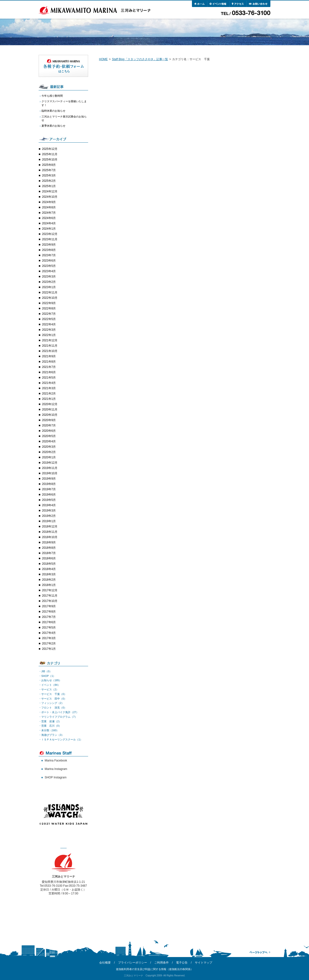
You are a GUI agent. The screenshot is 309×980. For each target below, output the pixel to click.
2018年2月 (49, 580)
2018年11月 (50, 532)
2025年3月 (49, 176)
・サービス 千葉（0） (53, 694)
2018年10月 (50, 537)
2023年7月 (49, 255)
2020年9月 (49, 420)
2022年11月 (50, 293)
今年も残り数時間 (52, 96)
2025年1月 (49, 186)
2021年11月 (50, 346)
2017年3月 (49, 638)
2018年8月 (49, 548)
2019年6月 (49, 495)
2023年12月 (50, 234)
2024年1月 (49, 229)
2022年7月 (49, 314)
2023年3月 (49, 277)
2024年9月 (49, 202)
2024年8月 (49, 207)
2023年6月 (49, 261)
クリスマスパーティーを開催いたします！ (64, 103)
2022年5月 (49, 319)
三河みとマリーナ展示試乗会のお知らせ (64, 118)
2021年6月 (49, 372)
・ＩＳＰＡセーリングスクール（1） (61, 739)
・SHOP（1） (47, 676)
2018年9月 (49, 542)
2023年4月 (49, 271)
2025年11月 (50, 154)
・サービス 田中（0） (53, 699)
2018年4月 (49, 569)
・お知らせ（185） (50, 680)
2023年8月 (49, 250)
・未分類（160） (49, 730)
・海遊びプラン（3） (51, 735)
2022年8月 (49, 308)
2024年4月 (49, 223)
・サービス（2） (49, 689)
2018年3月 (49, 574)
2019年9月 (49, 479)
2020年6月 (49, 431)
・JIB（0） (45, 671)
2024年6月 (49, 218)
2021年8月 (49, 362)
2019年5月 (49, 500)
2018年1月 (49, 585)
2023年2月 (49, 282)
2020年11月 (50, 410)
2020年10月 (50, 415)
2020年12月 (50, 404)
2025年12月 (50, 149)
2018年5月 (49, 564)
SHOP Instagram (56, 777)
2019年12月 (50, 463)
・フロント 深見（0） (53, 708)
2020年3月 (49, 447)
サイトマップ (204, 963)
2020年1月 (49, 457)
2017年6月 (49, 622)
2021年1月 (49, 399)
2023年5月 (49, 266)
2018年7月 (49, 553)
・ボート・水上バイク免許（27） (59, 712)
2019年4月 (49, 505)
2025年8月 (49, 165)
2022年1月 (49, 335)
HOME (103, 59)
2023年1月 (49, 287)
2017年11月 (50, 596)
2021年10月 (50, 351)
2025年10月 (50, 160)
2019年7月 (49, 489)
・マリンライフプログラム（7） (58, 717)
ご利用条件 (162, 963)
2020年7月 (49, 425)
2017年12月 (50, 590)
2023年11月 (50, 239)
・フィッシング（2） (51, 703)
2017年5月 (49, 628)
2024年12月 (50, 191)
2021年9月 (49, 356)
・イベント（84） (49, 685)
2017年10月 (50, 601)
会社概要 (105, 963)
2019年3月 (49, 511)
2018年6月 (49, 558)
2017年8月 (49, 612)
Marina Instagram (56, 769)
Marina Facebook (56, 761)
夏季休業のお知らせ (53, 126)
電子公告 (182, 963)
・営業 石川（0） (50, 726)
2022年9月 (49, 303)
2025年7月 (49, 170)
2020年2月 (49, 452)
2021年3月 (49, 388)
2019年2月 (49, 516)
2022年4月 (49, 324)
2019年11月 (50, 468)
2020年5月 (49, 436)
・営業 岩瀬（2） (50, 721)
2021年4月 (49, 383)
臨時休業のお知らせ (53, 111)
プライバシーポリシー (133, 963)
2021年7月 (49, 367)
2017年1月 (49, 649)
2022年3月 (49, 330)
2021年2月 (49, 394)
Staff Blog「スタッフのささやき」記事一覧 (140, 59)
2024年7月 (49, 213)
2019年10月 (50, 473)
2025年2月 (49, 181)
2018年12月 (50, 527)
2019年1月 (49, 521)
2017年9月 (49, 606)
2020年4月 (49, 441)
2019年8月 (49, 484)
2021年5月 (49, 378)
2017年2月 (49, 644)
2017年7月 (49, 617)
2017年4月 (49, 633)
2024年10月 (50, 197)
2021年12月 (50, 340)
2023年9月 (49, 245)
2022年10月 (50, 298)
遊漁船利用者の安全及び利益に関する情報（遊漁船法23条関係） (154, 969)
